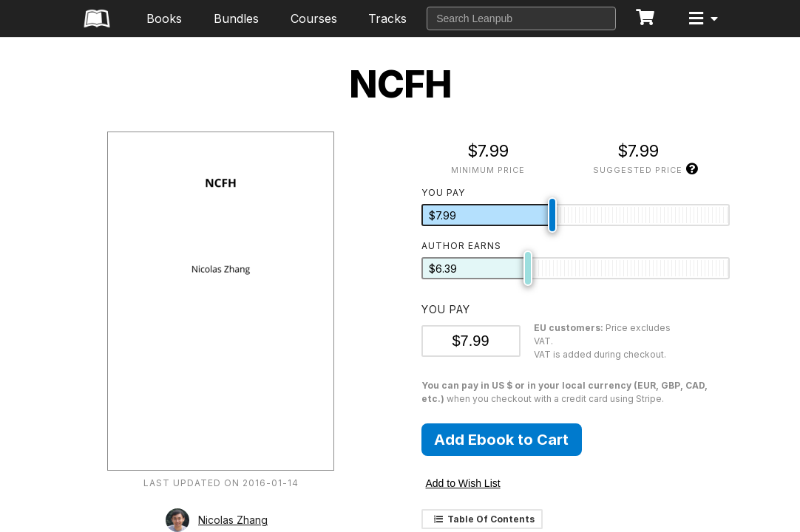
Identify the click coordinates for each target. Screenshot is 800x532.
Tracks (387, 18)
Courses (314, 18)
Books (164, 18)
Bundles (236, 18)
